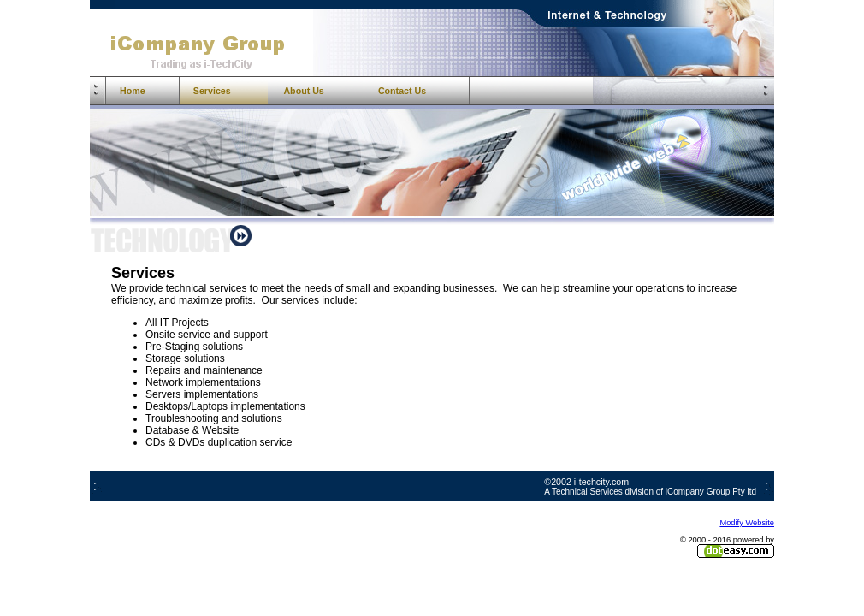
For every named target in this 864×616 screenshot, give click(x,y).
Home (133, 91)
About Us (303, 91)
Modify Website (747, 523)
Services (212, 91)
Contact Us (402, 91)
